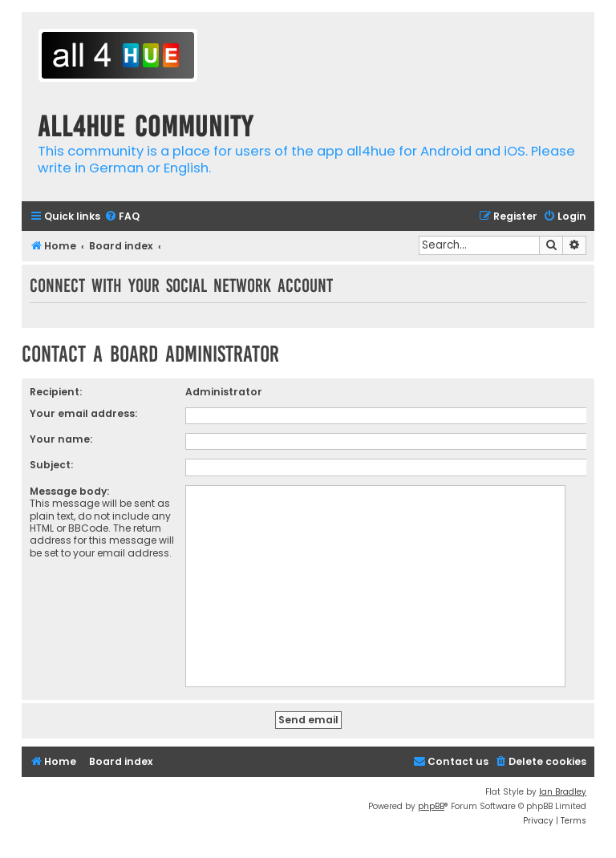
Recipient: (56, 392)
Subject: (51, 465)
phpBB (431, 806)
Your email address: (83, 413)
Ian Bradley (563, 792)
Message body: (69, 491)
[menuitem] (122, 217)
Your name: (61, 439)
